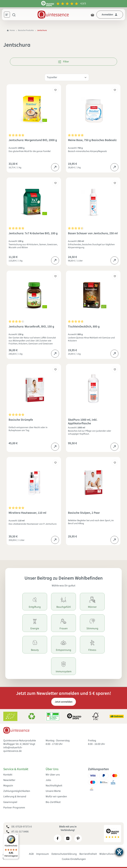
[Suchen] (14, 15)
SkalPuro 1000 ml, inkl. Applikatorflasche (83, 422)
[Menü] (8, 15)
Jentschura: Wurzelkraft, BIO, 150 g (31, 327)
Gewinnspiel (10, 802)
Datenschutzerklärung (64, 854)
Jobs (48, 780)
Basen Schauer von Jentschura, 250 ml (93, 234)
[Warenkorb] (92, 15)
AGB (31, 854)
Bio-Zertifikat (53, 802)
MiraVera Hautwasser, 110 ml (27, 513)
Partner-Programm (14, 808)
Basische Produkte (26, 30)
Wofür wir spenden (56, 797)
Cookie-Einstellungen (74, 859)
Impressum (42, 854)
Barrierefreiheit (88, 854)
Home (11, 30)
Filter (63, 62)
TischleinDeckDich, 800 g (84, 327)
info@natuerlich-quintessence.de (13, 749)
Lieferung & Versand (15, 797)
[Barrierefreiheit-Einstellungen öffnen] (119, 852)
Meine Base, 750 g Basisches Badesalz (92, 140)
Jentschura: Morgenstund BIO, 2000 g (33, 140)
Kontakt (8, 775)
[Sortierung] (67, 77)
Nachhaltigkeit (54, 786)
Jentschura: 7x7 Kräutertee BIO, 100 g (33, 234)
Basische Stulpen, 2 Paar (84, 513)
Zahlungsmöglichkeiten (17, 791)
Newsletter (9, 780)
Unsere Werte (53, 791)
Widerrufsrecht (108, 854)
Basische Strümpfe (21, 420)
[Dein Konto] (110, 15)
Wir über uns (53, 775)
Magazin (8, 786)
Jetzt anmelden (64, 702)
